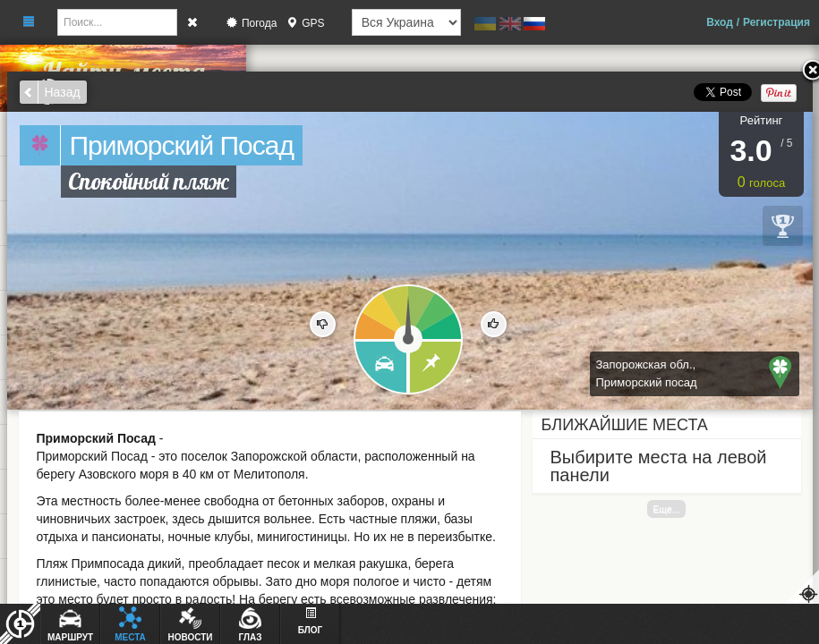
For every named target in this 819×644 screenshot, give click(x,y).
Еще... (666, 509)
